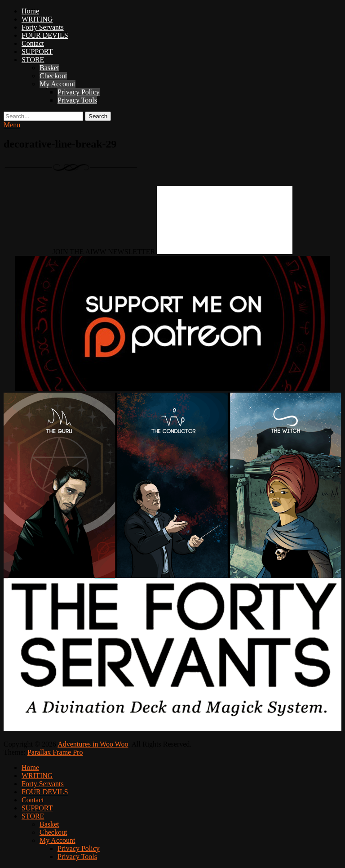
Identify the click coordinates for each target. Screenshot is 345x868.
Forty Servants (43, 27)
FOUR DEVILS (45, 35)
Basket (49, 68)
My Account (57, 84)
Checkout (53, 76)
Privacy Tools (77, 100)
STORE (33, 60)
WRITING (37, 19)
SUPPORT (37, 51)
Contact (33, 43)
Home (30, 11)
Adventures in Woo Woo (93, 744)
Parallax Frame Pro (55, 752)
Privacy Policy (79, 92)
